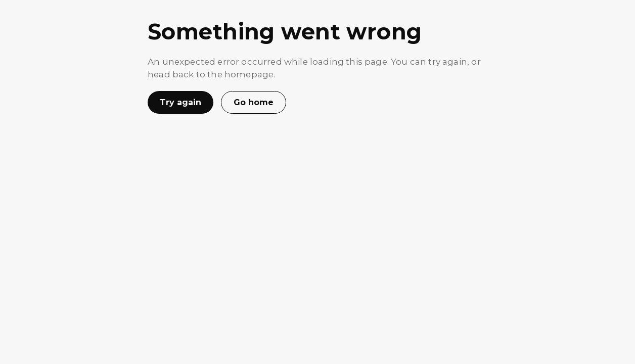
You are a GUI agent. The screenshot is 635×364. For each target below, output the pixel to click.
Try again (180, 102)
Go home (254, 102)
